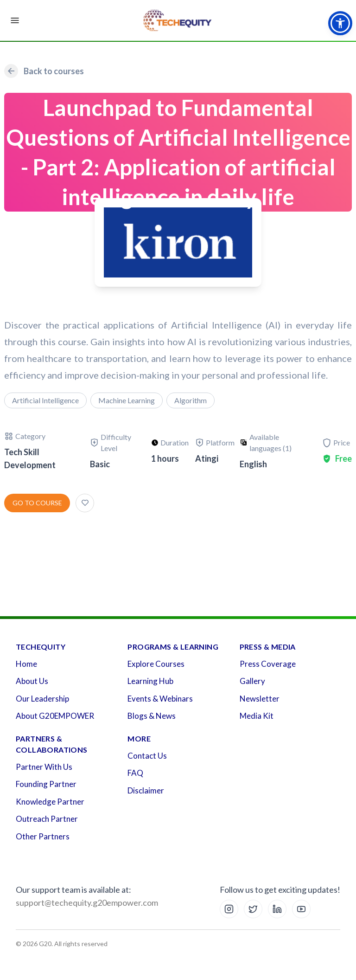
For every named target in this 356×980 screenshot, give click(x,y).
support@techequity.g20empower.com (87, 903)
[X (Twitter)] (253, 909)
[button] (340, 23)
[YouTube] (301, 909)
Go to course (37, 503)
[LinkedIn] (277, 909)
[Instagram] (229, 909)
